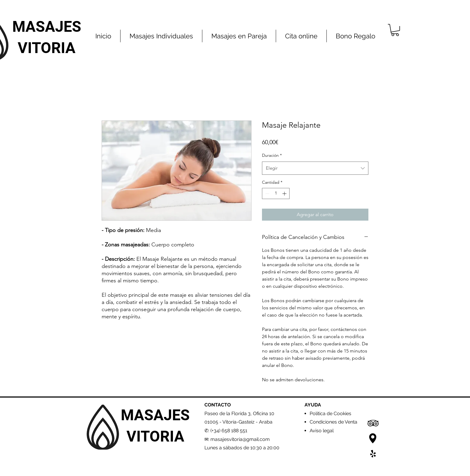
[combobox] (315, 168)
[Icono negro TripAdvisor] (373, 423)
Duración (272, 155)
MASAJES (47, 27)
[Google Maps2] (373, 438)
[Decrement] (267, 193)
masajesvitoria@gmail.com (240, 439)
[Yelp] (373, 454)
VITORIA (47, 48)
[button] (395, 30)
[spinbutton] (276, 193)
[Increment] (285, 193)
